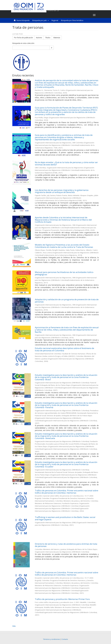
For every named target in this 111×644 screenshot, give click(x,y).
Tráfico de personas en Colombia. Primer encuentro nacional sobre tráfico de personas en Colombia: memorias (67, 492)
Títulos (48, 38)
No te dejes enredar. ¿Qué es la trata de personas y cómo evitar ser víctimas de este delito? (66, 163)
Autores (39, 38)
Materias (57, 38)
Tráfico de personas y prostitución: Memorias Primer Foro (62, 599)
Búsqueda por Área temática (72, 20)
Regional (55, 20)
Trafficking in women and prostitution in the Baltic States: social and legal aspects (65, 518)
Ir (52, 48)
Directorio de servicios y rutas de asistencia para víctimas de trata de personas (66, 545)
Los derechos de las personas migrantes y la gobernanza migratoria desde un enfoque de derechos (62, 191)
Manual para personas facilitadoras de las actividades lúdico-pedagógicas (64, 273)
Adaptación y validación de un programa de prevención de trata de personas (67, 301)
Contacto (65, 639)
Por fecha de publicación (23, 38)
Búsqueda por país (40, 20)
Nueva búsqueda (23, 20)
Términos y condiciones (52, 639)
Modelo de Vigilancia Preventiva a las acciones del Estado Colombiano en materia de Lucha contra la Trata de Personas (64, 246)
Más (14, 626)
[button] (76, 15)
